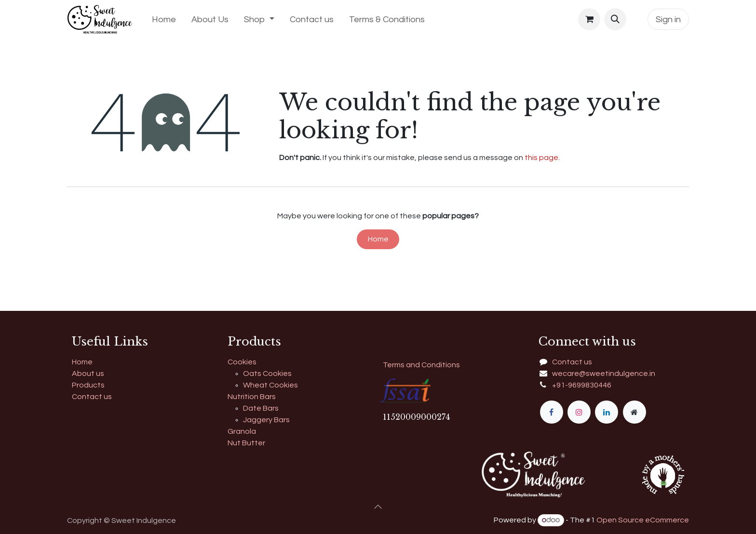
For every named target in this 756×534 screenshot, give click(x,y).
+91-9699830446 (582, 385)
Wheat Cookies (270, 385)
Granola (242, 431)
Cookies (242, 362)
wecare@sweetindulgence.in (604, 374)
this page (541, 158)
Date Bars (261, 408)
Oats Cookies (267, 374)
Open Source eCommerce (643, 520)
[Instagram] (579, 412)
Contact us (92, 397)
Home (378, 239)
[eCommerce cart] (589, 19)
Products (88, 385)
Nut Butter (246, 443)
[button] (615, 19)
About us (88, 374)
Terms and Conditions (421, 365)
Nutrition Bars (252, 397)
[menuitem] (164, 20)
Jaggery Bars (266, 420)
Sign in (668, 20)
